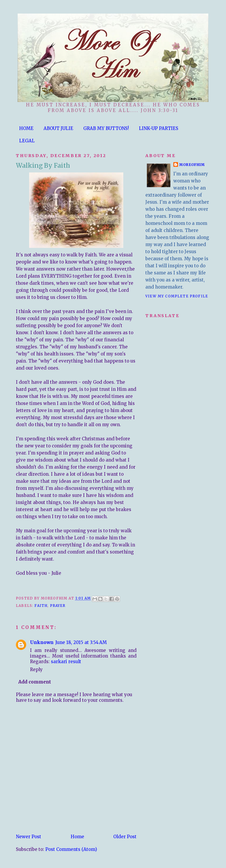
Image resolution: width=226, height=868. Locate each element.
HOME (26, 128)
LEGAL (27, 141)
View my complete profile (177, 296)
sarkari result (66, 662)
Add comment (35, 682)
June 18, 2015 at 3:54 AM (81, 642)
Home (77, 837)
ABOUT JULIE (58, 128)
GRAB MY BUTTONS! (106, 128)
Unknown (42, 642)
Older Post (125, 837)
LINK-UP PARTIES (159, 128)
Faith (41, 606)
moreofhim (192, 165)
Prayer (58, 606)
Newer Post (29, 837)
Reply (36, 669)
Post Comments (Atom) (71, 849)
